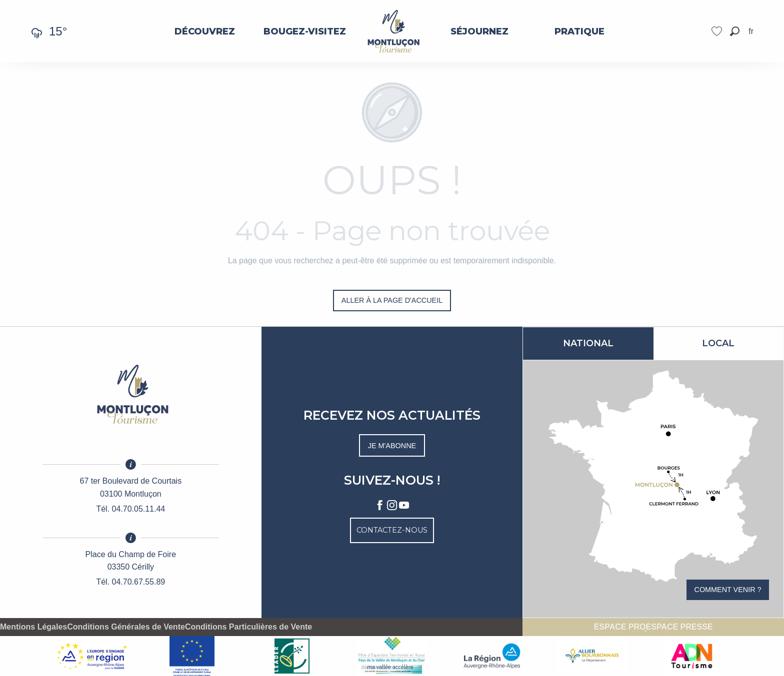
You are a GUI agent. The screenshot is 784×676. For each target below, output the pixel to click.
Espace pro (620, 627)
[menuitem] (205, 31)
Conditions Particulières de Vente (248, 627)
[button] (735, 31)
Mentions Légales (33, 627)
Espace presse (679, 627)
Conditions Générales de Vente (126, 627)
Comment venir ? (728, 590)
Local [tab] (718, 343)
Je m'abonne (392, 446)
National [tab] (588, 343)
